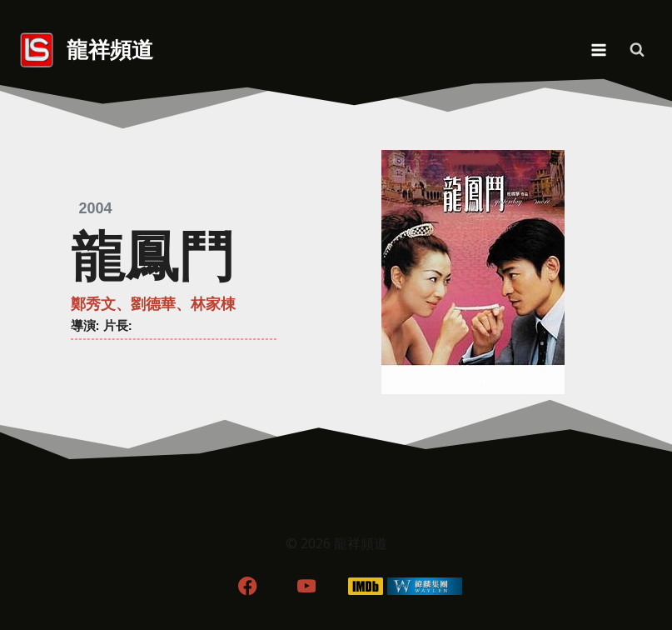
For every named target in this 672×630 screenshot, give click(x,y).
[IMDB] (365, 586)
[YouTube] (307, 586)
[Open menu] (598, 50)
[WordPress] (424, 586)
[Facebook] (248, 586)
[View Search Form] (637, 50)
